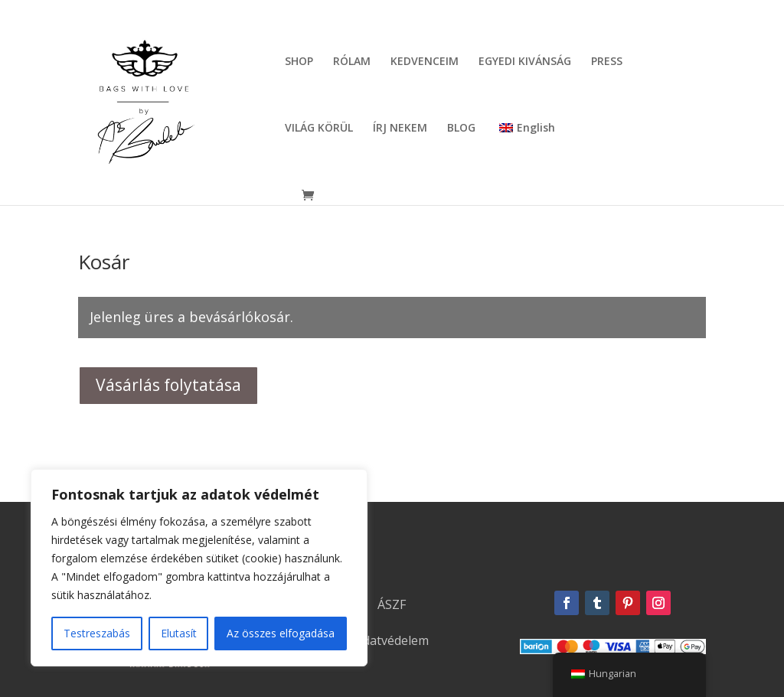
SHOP (299, 62)
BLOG (461, 129)
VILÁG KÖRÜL (319, 129)
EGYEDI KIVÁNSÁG (525, 62)
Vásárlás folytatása (168, 385)
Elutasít (179, 633)
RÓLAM (352, 62)
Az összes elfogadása (281, 633)
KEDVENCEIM (425, 62)
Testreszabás (97, 633)
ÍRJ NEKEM (400, 129)
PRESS (607, 62)
